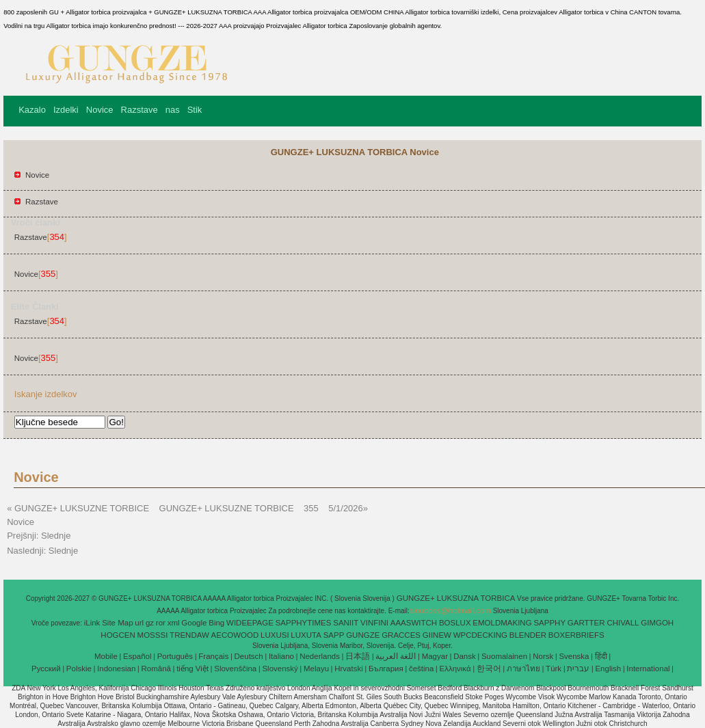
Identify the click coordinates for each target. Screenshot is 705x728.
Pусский (46, 669)
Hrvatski (349, 669)
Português (175, 656)
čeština (421, 669)
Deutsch (249, 656)
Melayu (316, 669)
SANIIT (346, 623)
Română (156, 669)
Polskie (79, 669)
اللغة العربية (396, 656)
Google (194, 623)
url (139, 623)
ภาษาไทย (523, 669)
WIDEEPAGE (250, 623)
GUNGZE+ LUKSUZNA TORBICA (457, 598)
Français (213, 656)
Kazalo (32, 110)
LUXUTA (306, 635)
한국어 (489, 669)
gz (150, 623)
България (386, 669)
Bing (216, 623)
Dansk (465, 656)
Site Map (117, 623)
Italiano (281, 656)
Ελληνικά (455, 669)
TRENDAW (189, 635)
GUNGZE (363, 635)
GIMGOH (657, 623)
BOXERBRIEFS (576, 635)
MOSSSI (153, 635)
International (648, 669)
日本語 (358, 656)
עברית (578, 669)
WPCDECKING (480, 635)
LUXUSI (275, 635)
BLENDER (528, 635)
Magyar (435, 656)
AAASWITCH (414, 623)
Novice (100, 110)
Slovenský (280, 669)
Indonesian (116, 669)
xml (174, 623)
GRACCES (401, 635)
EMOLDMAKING (502, 623)
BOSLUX (455, 623)
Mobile (106, 656)
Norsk (543, 656)
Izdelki (66, 110)
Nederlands (320, 656)
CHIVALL (623, 623)
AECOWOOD (235, 635)
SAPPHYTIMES (304, 623)
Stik (195, 110)
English (608, 669)
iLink (92, 623)
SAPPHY (549, 623)
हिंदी (601, 656)
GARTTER (586, 623)
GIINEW (437, 635)
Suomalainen (504, 656)
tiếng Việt (192, 669)
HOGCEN (118, 635)
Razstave (139, 110)
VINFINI (374, 623)
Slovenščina (235, 669)
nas (173, 110)
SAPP (334, 635)
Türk (554, 669)
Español (137, 656)
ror (161, 623)
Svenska (574, 656)
